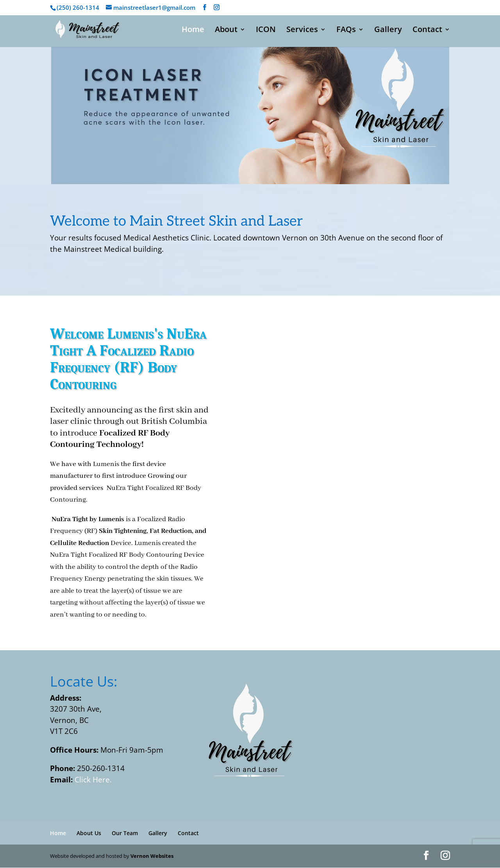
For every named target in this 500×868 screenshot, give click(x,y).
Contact (427, 30)
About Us (89, 833)
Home (193, 30)
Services (302, 30)
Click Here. (93, 780)
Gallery (388, 30)
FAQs (346, 30)
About (226, 30)
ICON (266, 30)
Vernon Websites (152, 856)
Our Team (125, 833)
